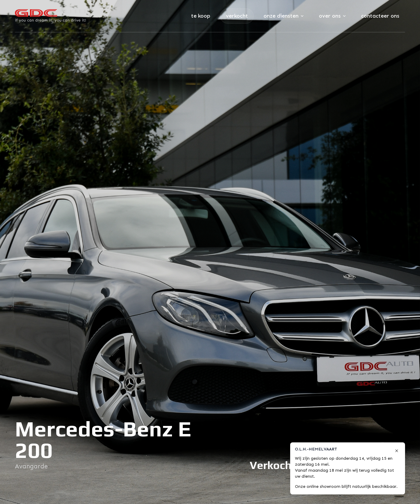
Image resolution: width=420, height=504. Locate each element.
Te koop (201, 16)
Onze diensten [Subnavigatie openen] (283, 16)
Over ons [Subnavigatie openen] (332, 16)
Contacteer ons (380, 16)
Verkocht (237, 16)
